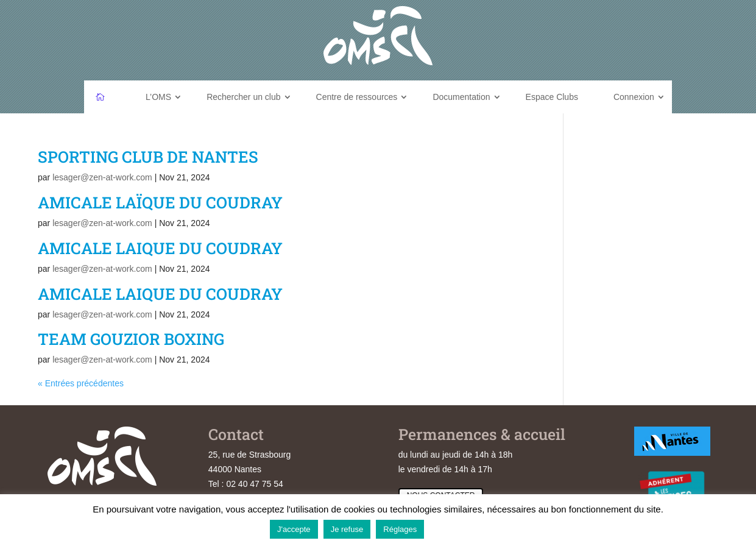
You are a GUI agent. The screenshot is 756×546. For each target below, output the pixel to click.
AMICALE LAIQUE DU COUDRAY (160, 248)
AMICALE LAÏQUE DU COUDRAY (160, 202)
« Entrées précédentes (81, 383)
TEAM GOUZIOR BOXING (131, 339)
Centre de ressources (357, 97)
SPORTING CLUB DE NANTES (148, 157)
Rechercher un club (243, 97)
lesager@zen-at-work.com (102, 177)
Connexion (634, 97)
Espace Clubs (552, 97)
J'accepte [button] (294, 529)
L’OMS (158, 97)
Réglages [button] (400, 529)
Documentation (461, 97)
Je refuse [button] (347, 529)
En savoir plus (458, 529)
